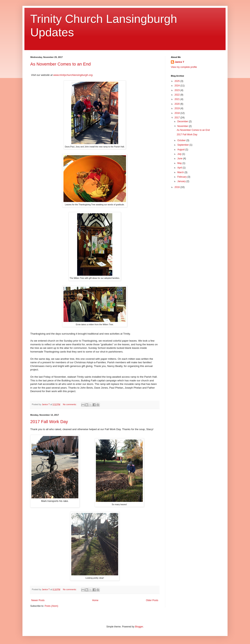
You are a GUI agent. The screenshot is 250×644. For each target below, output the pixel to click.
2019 (178, 108)
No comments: (70, 404)
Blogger (139, 627)
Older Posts (152, 600)
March (181, 172)
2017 (178, 118)
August (181, 150)
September (183, 145)
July (180, 154)
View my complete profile (184, 67)
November (183, 126)
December (183, 121)
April (180, 168)
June (180, 159)
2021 (178, 99)
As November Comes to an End (60, 64)
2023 (178, 90)
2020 (178, 104)
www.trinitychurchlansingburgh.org (73, 75)
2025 (178, 81)
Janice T (179, 62)
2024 (178, 86)
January (182, 181)
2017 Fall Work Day (49, 422)
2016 (178, 187)
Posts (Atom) (51, 606)
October (182, 140)
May (180, 163)
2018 (178, 113)
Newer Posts (38, 600)
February (182, 177)
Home (95, 600)
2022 (178, 95)
